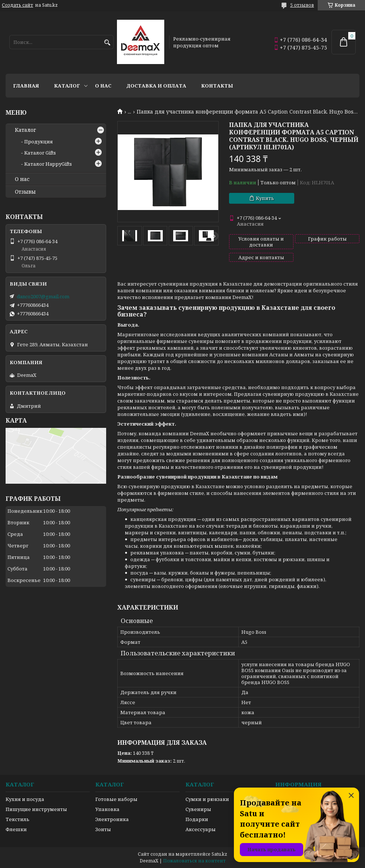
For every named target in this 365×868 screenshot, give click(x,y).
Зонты (103, 829)
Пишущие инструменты (36, 809)
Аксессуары (201, 829)
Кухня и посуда (25, 799)
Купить (265, 198)
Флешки (16, 829)
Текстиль (18, 819)
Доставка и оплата (156, 86)
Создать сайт (18, 5)
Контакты (217, 86)
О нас (103, 86)
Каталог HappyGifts (48, 164)
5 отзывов (302, 5)
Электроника (112, 819)
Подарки (197, 819)
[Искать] (107, 43)
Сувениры (198, 809)
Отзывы (25, 192)
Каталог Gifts (40, 153)
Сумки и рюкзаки (207, 799)
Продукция (39, 142)
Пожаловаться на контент (194, 861)
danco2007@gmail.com (43, 296)
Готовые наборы (116, 799)
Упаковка (107, 809)
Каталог (67, 86)
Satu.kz (219, 854)
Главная (26, 86)
